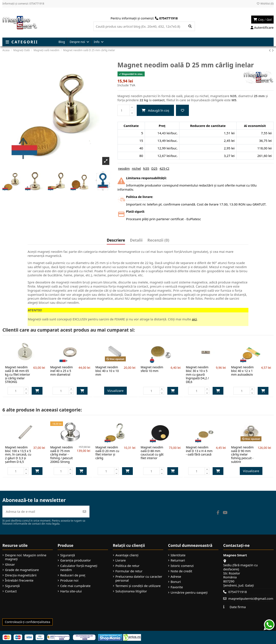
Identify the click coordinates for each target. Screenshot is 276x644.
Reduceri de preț (73, 575)
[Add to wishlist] (182, 110)
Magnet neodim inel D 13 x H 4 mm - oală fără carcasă (199, 451)
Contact (11, 591)
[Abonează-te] (84, 512)
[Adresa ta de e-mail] (41, 512)
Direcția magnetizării (21, 575)
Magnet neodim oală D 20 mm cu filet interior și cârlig (107, 453)
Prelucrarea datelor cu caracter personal (139, 579)
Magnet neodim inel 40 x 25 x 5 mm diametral (62, 371)
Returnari (178, 560)
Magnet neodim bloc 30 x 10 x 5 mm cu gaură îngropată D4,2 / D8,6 (197, 374)
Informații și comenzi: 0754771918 (23, 4)
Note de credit (181, 571)
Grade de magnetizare (22, 570)
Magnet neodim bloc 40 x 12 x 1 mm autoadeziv (242, 371)
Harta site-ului (71, 591)
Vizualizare (115, 391)
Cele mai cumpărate (75, 586)
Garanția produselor (75, 560)
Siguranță (12, 586)
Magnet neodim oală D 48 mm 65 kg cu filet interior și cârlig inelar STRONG (17, 374)
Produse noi (69, 580)
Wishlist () (265, 4)
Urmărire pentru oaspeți (189, 593)
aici (194, 319)
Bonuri (176, 582)
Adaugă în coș (155, 110)
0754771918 (238, 592)
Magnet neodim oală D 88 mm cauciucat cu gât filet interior (152, 453)
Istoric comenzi (182, 566)
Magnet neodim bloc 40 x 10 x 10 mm (107, 371)
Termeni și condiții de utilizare (138, 586)
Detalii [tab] (136, 240)
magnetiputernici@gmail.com (251, 598)
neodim (124, 168)
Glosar (10, 564)
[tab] (158, 241)
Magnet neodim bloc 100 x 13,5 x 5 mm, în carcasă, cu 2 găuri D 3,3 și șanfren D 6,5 (18, 454)
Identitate (178, 555)
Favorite (177, 587)
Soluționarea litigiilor (131, 591)
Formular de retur (129, 571)
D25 (154, 168)
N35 (146, 168)
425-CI (164, 168)
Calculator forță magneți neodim (79, 568)
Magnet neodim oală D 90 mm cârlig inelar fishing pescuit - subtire (242, 454)
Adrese (176, 577)
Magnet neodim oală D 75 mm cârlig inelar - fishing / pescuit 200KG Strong (62, 454)
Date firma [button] (238, 607)
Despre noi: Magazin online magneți (26, 557)
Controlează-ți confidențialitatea (27, 622)
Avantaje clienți (127, 555)
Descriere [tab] (116, 240)
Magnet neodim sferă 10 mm (152, 369)
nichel (136, 168)
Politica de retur (127, 566)
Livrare (121, 560)
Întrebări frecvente (19, 580)
